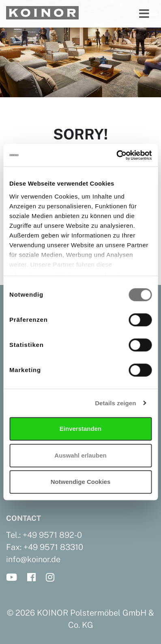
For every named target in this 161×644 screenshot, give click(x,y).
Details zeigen (115, 403)
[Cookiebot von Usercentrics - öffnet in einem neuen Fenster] (116, 155)
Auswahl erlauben (80, 455)
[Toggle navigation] (144, 14)
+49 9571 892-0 (52, 535)
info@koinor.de (33, 559)
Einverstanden (80, 429)
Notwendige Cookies (81, 482)
